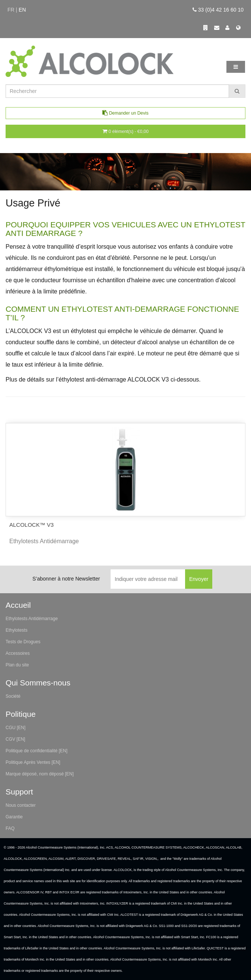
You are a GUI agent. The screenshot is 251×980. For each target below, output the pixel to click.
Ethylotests (17, 630)
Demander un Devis (125, 113)
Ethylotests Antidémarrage (32, 619)
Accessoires (18, 653)
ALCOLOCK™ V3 (31, 525)
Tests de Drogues (23, 642)
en (22, 10)
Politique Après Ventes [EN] (33, 762)
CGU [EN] (15, 728)
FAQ (10, 828)
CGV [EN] (15, 739)
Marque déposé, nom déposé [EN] (40, 774)
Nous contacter (21, 805)
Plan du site (17, 665)
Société (13, 696)
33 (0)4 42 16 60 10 (218, 10)
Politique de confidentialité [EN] (36, 751)
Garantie (14, 817)
